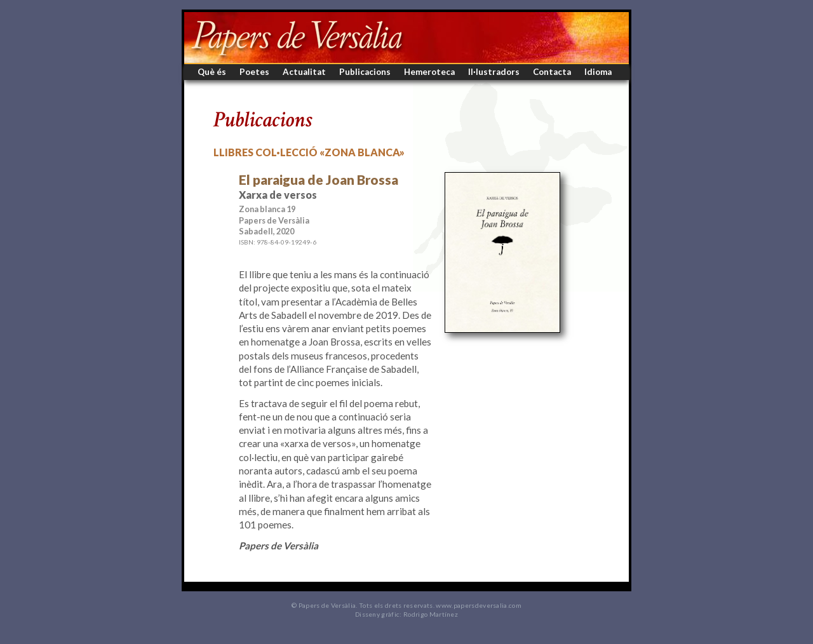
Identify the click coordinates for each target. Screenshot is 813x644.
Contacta (552, 72)
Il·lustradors (494, 72)
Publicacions (365, 72)
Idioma (598, 72)
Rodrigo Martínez (431, 614)
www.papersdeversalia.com (479, 605)
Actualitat (304, 72)
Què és (212, 72)
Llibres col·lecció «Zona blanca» (309, 152)
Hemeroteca (429, 72)
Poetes (254, 72)
